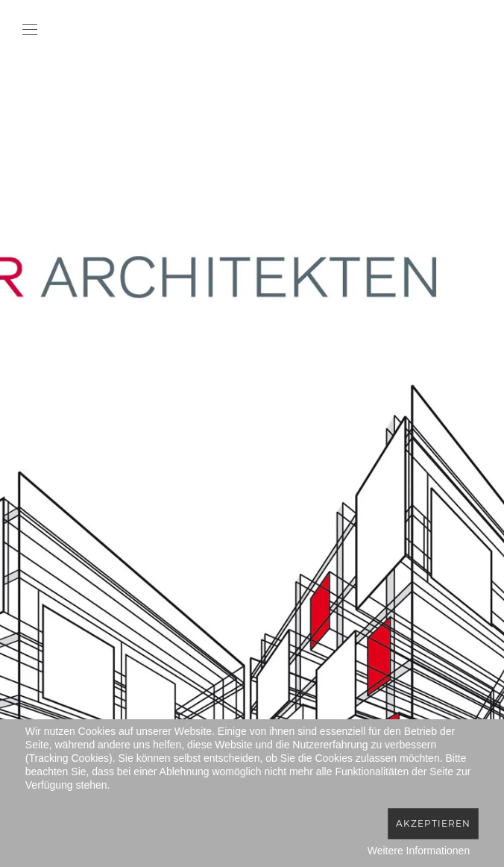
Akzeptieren (433, 823)
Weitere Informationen (419, 851)
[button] (30, 30)
